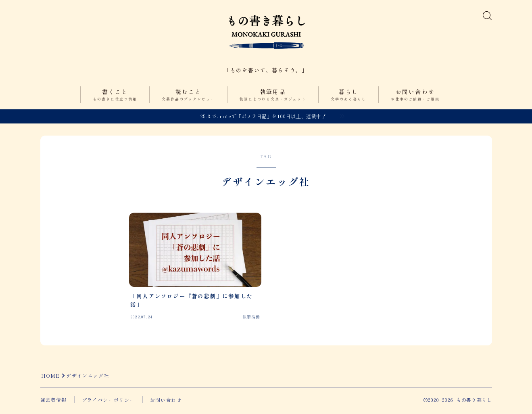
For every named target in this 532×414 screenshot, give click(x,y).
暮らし (348, 98)
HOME (51, 378)
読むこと (188, 98)
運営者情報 (54, 402)
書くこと (115, 98)
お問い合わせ (415, 98)
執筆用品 (273, 98)
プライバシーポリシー (108, 402)
